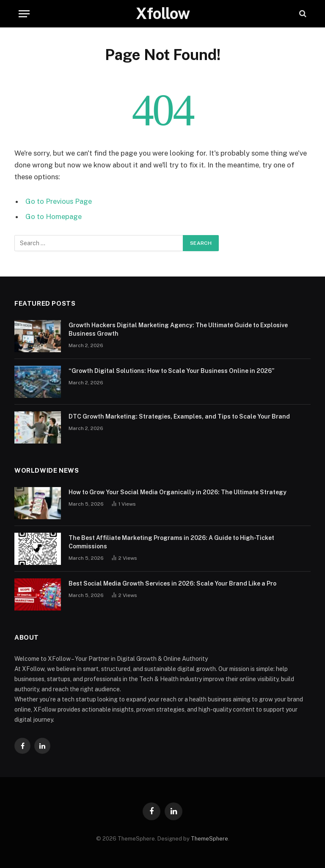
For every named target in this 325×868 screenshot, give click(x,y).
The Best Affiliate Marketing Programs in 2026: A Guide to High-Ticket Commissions (171, 542)
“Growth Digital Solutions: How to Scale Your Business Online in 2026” (171, 371)
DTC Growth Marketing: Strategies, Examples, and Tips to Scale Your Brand (179, 416)
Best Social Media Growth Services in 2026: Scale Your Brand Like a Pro (172, 583)
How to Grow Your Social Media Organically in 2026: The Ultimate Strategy (178, 492)
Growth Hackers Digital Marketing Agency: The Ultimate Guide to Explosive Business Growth (178, 329)
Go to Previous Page (59, 201)
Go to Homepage (54, 216)
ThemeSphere (209, 839)
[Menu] (24, 14)
